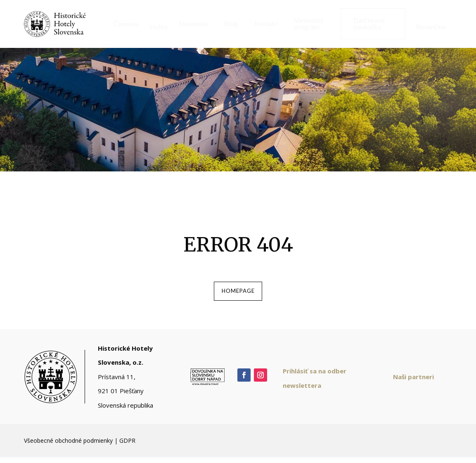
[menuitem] (123, 24)
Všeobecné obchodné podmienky (68, 446)
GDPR (127, 446)
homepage (238, 294)
